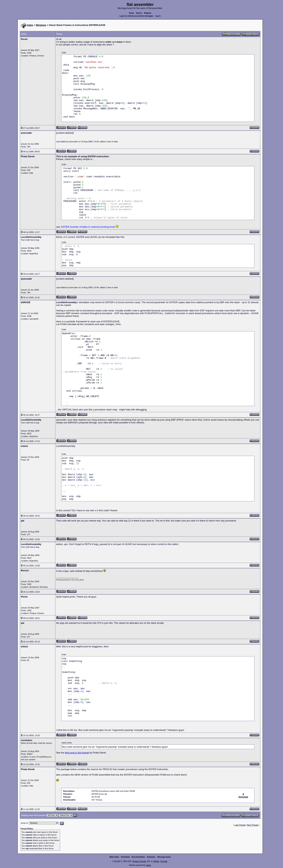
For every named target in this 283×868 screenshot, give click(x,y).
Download (125, 857)
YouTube (164, 861)
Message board (164, 857)
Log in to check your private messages (136, 16)
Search (139, 13)
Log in (158, 16)
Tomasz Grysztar (139, 861)
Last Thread (240, 825)
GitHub (156, 861)
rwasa (148, 865)
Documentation (138, 857)
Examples (151, 857)
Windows (41, 25)
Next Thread (253, 825)
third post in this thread (77, 753)
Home (132, 13)
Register (148, 13)
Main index (114, 857)
